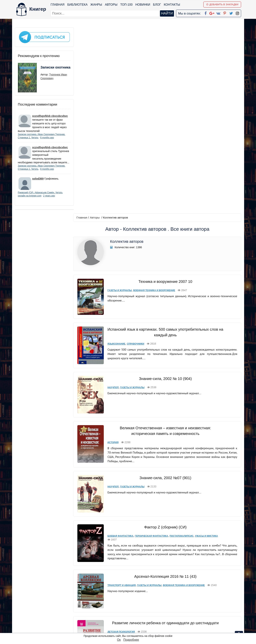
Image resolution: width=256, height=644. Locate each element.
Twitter (131, 620)
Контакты (172, 5)
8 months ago (47, 137)
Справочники (135, 155)
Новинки (143, 5)
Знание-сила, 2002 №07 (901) (165, 287)
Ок (119, 640)
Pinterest (132, 615)
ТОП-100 (126, 5)
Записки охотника (48, 69)
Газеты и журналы (119, 104)
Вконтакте (134, 610)
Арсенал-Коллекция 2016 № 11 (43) (165, 383)
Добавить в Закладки (222, 4)
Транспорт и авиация (121, 392)
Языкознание (116, 155)
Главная (58, 5)
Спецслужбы (203, 536)
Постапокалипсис (180, 343)
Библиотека (77, 5)
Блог (157, 5)
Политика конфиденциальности (202, 600)
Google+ (133, 600)
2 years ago (49, 199)
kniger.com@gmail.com (205, 596)
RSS (130, 630)
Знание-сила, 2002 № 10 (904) (165, 190)
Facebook (133, 596)
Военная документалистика (125, 536)
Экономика (114, 483)
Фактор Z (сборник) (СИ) (165, 334)
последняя (174, 570)
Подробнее (131, 640)
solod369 (38, 182)
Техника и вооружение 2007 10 (165, 95)
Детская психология (120, 436)
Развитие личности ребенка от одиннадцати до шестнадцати (165, 427)
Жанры (96, 5)
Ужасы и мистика (205, 343)
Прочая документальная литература (169, 536)
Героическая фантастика (150, 343)
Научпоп (112, 199)
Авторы (111, 5)
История (112, 251)
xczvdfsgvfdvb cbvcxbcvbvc (50, 115)
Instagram (133, 625)
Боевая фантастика (120, 343)
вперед (158, 570)
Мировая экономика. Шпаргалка (165, 474)
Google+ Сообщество (142, 605)
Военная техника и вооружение (153, 104)
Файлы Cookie (190, 605)
